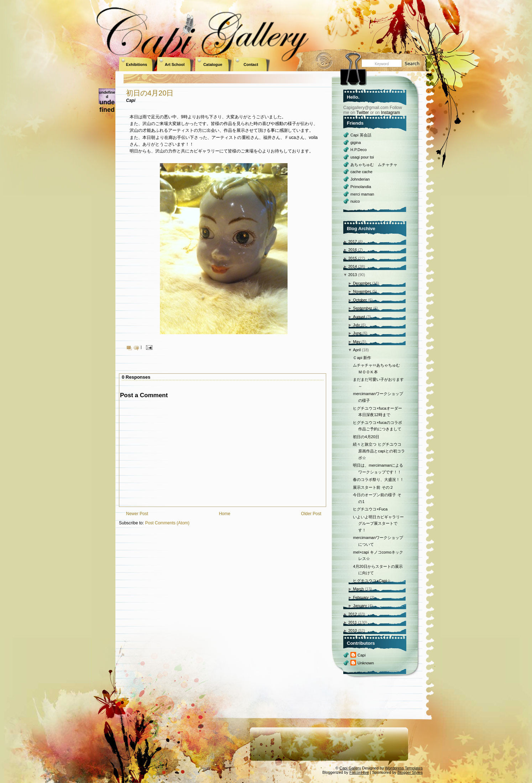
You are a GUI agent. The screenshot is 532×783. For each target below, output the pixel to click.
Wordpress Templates (404, 768)
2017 (353, 242)
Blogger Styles (410, 772)
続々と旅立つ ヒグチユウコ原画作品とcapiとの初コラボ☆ (379, 451)
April (357, 350)
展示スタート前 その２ (373, 487)
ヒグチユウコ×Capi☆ (372, 581)
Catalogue (213, 64)
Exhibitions (137, 64)
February (361, 597)
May (357, 342)
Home (225, 514)
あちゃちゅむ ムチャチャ (374, 165)
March (358, 589)
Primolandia (361, 187)
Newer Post (137, 514)
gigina (356, 142)
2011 (353, 622)
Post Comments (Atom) (167, 523)
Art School (175, 64)
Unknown (366, 663)
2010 (353, 631)
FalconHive (359, 772)
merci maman (362, 194)
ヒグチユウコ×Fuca (370, 509)
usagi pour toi (362, 157)
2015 (353, 258)
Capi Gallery (350, 768)
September (363, 308)
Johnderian (360, 179)
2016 (353, 250)
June (357, 333)
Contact (251, 64)
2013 (353, 275)
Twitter (362, 113)
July (356, 325)
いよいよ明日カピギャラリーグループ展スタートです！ (378, 523)
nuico (355, 201)
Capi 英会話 (361, 135)
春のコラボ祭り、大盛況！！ (378, 479)
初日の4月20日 (150, 93)
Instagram (390, 113)
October (360, 300)
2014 (353, 266)
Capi (362, 655)
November (362, 291)
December (362, 283)
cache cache (361, 172)
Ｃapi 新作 (362, 358)
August (359, 317)
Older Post (311, 514)
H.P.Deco (359, 150)
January (360, 606)
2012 (353, 614)
